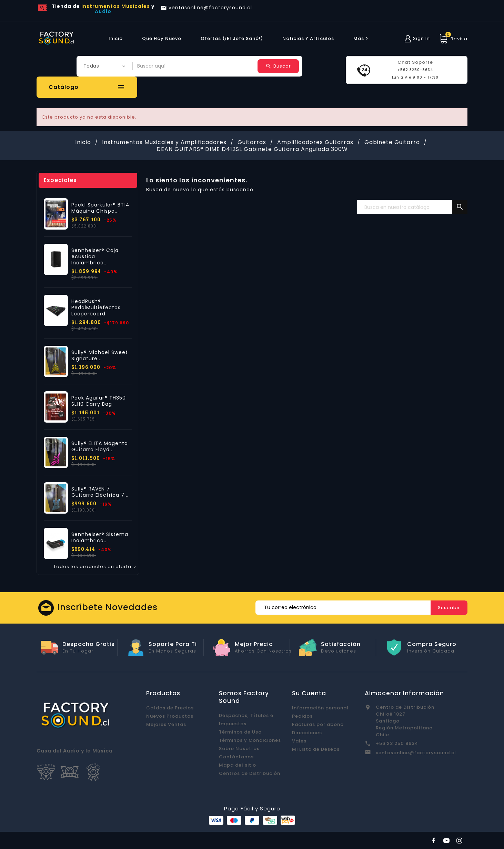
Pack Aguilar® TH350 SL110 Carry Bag (99, 401)
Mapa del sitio (238, 765)
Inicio (116, 38)
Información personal (320, 708)
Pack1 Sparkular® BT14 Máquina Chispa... (100, 208)
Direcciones (307, 733)
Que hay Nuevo (162, 38)
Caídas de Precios (170, 708)
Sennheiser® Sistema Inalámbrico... (100, 537)
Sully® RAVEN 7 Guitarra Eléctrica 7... (100, 492)
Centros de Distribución (250, 773)
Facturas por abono (318, 724)
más (362, 38)
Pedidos (302, 716)
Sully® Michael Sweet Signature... (100, 355)
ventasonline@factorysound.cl (416, 753)
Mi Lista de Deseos (316, 749)
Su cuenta (309, 693)
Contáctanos (236, 757)
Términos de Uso (240, 732)
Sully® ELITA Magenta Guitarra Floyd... (100, 446)
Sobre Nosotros (239, 749)
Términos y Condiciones (250, 740)
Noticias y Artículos (308, 38)
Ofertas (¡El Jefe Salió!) (232, 38)
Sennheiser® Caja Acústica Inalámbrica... (95, 256)
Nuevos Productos (170, 716)
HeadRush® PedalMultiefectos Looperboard (96, 307)
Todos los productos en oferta (95, 567)
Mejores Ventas (166, 724)
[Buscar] (412, 207)
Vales (299, 741)
